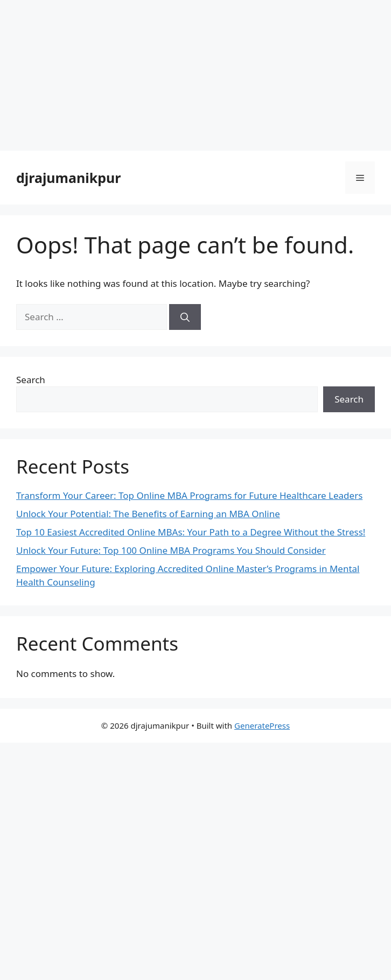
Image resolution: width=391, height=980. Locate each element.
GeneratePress (262, 725)
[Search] (185, 317)
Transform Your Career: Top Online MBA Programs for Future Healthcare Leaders (189, 495)
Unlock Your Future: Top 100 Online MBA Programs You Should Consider (171, 550)
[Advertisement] (195, 75)
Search (31, 380)
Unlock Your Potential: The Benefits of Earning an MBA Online (148, 514)
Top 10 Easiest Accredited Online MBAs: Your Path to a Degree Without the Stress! (191, 532)
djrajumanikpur (68, 178)
